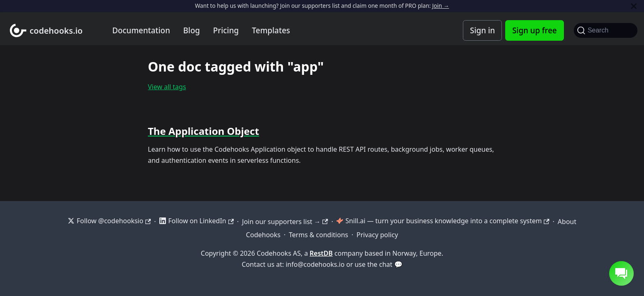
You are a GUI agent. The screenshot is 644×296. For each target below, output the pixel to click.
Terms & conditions (318, 235)
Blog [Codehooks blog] (192, 30)
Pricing (226, 30)
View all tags (167, 87)
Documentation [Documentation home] (141, 30)
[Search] (606, 30)
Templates (271, 30)
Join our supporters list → (285, 222)
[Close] (634, 6)
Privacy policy (377, 235)
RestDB (321, 253)
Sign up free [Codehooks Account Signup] (534, 30)
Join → (440, 6)
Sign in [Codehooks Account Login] (482, 30)
